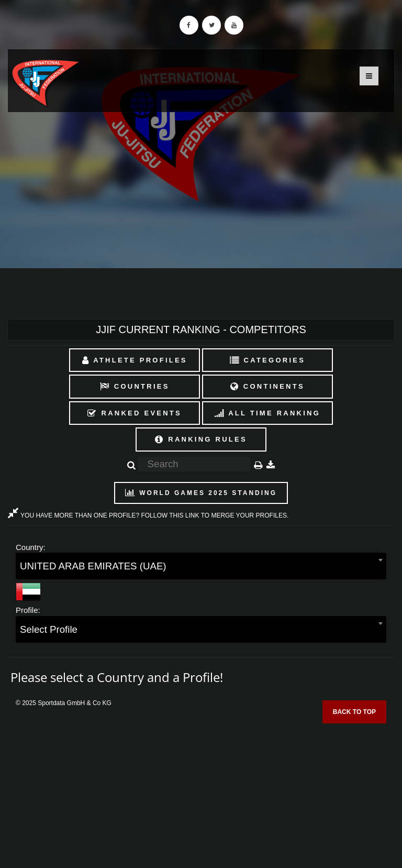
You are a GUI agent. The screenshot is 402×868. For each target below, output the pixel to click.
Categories (268, 360)
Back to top (354, 712)
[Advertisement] (201, 792)
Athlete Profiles (135, 360)
